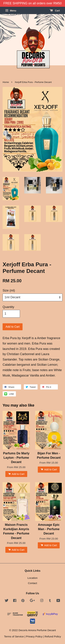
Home (6, 82)
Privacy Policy (34, 636)
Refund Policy (53, 636)
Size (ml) (9, 290)
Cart (55, 11)
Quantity (8, 307)
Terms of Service (14, 636)
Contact (32, 583)
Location (33, 578)
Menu (11, 11)
